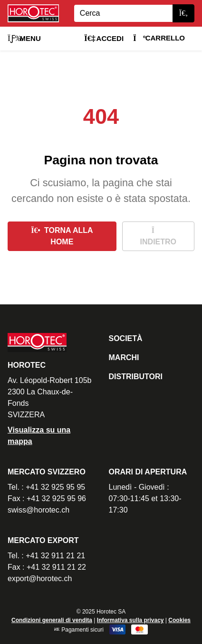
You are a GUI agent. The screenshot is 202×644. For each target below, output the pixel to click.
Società (126, 338)
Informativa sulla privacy (130, 620)
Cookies (179, 620)
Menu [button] (24, 39)
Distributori (136, 377)
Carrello (159, 38)
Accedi (104, 38)
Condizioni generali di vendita (52, 620)
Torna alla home (62, 236)
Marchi (124, 357)
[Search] (123, 13)
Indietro (158, 236)
